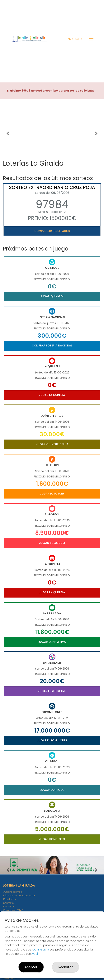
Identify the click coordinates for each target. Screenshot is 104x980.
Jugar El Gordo (52, 543)
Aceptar (31, 967)
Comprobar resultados (52, 231)
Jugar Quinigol (52, 296)
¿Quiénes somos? (13, 892)
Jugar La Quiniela (52, 395)
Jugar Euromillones (52, 740)
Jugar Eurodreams (52, 691)
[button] (8, 133)
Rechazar (66, 967)
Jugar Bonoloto (52, 839)
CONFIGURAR (40, 950)
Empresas (9, 907)
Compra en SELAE (13, 910)
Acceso (76, 39)
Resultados (9, 899)
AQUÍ (35, 954)
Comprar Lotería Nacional (52, 345)
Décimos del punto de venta (19, 895)
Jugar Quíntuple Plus (52, 444)
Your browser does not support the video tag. (52, 128)
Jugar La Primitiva (52, 642)
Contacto (8, 903)
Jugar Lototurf (52, 494)
